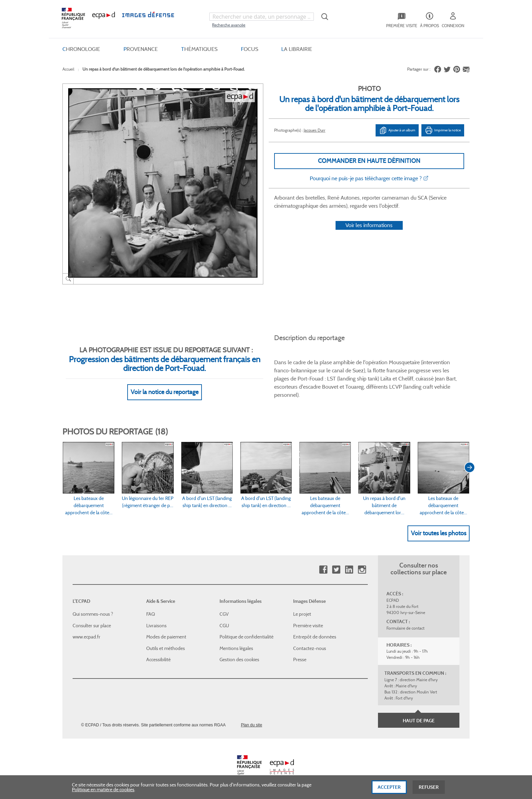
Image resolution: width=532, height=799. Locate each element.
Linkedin (349, 570)
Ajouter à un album (397, 130)
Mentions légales (236, 648)
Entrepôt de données (315, 637)
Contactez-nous (310, 648)
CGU (224, 626)
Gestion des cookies (239, 659)
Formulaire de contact (405, 628)
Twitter (336, 570)
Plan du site (252, 725)
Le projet (302, 614)
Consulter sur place (92, 626)
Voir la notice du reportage (165, 392)
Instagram (362, 570)
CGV (224, 614)
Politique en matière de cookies (103, 795)
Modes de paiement (166, 637)
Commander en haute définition (369, 161)
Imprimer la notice (443, 130)
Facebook (323, 570)
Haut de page (419, 721)
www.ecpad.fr (87, 637)
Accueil (68, 69)
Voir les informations (369, 225)
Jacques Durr (315, 130)
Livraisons (156, 626)
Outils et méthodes (166, 648)
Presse (300, 659)
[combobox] (262, 17)
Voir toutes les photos (439, 533)
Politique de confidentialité (246, 637)
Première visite (308, 626)
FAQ (151, 614)
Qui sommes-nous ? (93, 614)
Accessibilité (158, 659)
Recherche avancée (229, 25)
